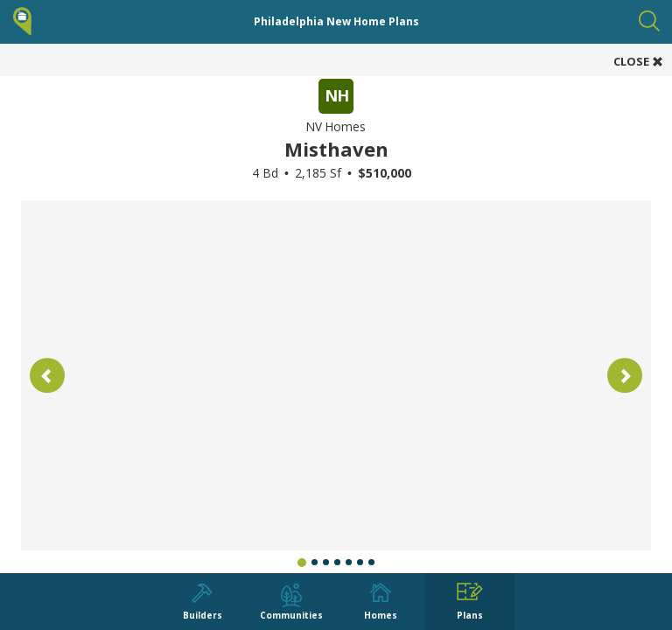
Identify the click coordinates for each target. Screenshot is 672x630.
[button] (47, 375)
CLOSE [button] (638, 61)
